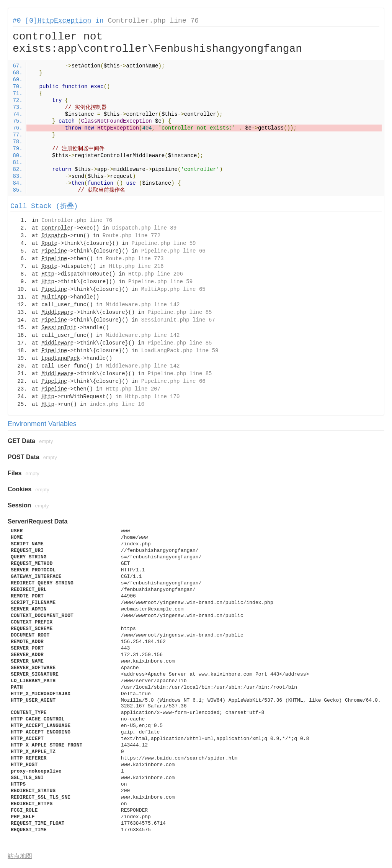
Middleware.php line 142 (143, 305)
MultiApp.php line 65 (173, 289)
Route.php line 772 (131, 236)
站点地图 (20, 856)
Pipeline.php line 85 (180, 312)
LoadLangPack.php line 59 (180, 351)
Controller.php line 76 (153, 21)
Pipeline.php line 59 (163, 243)
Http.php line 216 (136, 266)
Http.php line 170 (153, 397)
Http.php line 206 (156, 274)
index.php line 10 (117, 404)
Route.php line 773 (135, 259)
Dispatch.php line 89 (144, 228)
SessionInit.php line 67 (178, 320)
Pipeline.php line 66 (173, 251)
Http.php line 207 (133, 389)
